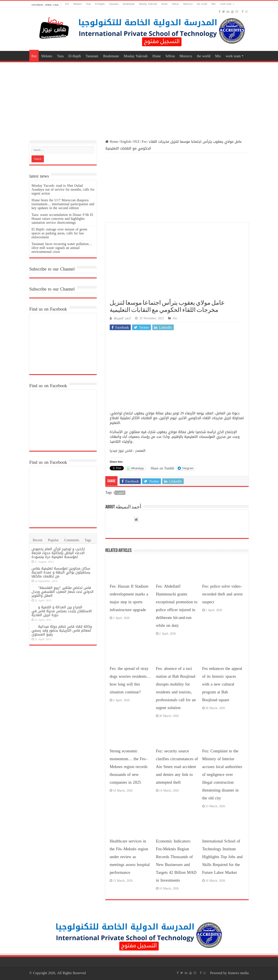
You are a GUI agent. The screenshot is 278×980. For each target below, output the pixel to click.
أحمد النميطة (122, 318)
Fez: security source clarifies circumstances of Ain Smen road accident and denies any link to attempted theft (177, 767)
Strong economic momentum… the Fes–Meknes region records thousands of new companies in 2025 (129, 767)
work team (226, 4)
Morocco (188, 4)
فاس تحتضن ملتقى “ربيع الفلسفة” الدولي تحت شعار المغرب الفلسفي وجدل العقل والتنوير (63, 592)
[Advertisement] (139, 98)
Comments (72, 540)
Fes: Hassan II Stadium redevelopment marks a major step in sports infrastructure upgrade (129, 598)
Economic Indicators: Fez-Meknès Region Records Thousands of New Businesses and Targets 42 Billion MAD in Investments (176, 861)
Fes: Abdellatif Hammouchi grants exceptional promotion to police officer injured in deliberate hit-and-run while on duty (177, 606)
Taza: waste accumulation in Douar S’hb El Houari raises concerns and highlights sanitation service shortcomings (62, 219)
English (126, 142)
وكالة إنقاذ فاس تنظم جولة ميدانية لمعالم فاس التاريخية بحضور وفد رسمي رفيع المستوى (62, 630)
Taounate (114, 4)
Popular (53, 540)
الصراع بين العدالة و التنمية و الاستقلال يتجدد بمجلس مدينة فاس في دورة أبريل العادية (62, 611)
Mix (214, 4)
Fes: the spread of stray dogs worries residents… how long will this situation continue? (130, 680)
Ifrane (165, 4)
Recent (38, 540)
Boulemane (129, 4)
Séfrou (175, 4)
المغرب (120, 493)
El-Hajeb (100, 4)
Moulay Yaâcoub (148, 4)
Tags (88, 540)
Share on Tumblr (162, 468)
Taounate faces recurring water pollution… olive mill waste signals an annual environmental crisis (62, 248)
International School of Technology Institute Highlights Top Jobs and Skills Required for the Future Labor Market (222, 857)
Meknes (78, 4)
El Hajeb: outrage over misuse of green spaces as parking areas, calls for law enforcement (59, 233)
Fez (67, 4)
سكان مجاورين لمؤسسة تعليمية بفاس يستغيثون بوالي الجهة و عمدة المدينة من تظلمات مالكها (61, 572)
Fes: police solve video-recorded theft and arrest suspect (222, 594)
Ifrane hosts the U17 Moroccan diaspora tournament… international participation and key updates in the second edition (63, 204)
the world (202, 4)
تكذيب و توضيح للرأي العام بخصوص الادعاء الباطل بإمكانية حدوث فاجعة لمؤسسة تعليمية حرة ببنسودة (58, 553)
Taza (88, 4)
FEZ (136, 142)
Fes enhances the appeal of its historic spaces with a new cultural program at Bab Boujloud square (222, 684)
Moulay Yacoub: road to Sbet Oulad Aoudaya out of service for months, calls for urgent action (63, 189)
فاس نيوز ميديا (121, 451)
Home (112, 142)
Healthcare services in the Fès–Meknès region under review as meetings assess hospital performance (130, 857)
